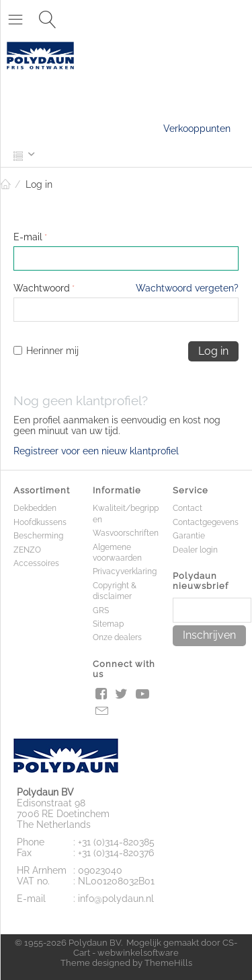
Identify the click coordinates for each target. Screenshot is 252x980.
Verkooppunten (197, 129)
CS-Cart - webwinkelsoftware (155, 948)
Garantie (189, 536)
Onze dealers (117, 637)
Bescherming (38, 536)
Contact (187, 508)
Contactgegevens (206, 522)
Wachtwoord (42, 288)
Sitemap (108, 624)
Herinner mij (46, 351)
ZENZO (27, 550)
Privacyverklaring (125, 571)
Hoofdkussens (40, 522)
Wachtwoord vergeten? (187, 288)
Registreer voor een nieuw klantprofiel (96, 451)
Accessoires (36, 563)
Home (5, 184)
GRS (101, 610)
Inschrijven (209, 635)
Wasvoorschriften (126, 533)
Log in (213, 351)
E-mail (28, 237)
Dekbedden (35, 508)
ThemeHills (168, 963)
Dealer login (195, 550)
